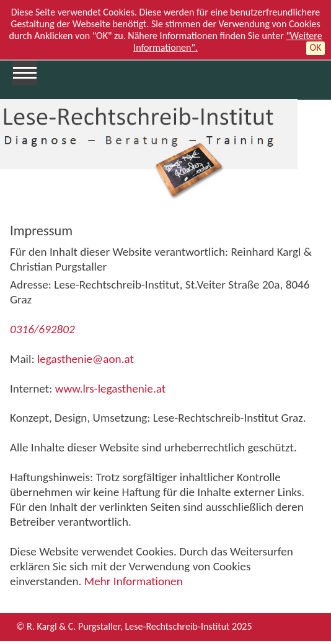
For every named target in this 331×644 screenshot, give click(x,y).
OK (316, 47)
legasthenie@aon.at (84, 359)
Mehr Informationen (134, 581)
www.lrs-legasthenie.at (111, 389)
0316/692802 (42, 329)
